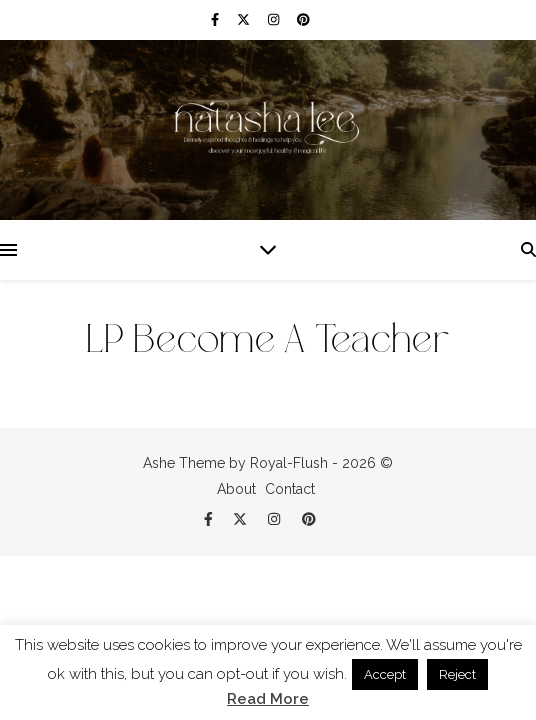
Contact (290, 489)
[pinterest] (303, 19)
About (236, 489)
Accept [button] (385, 674)
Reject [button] (457, 674)
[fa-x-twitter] (245, 19)
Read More (268, 699)
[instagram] (275, 19)
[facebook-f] (216, 19)
